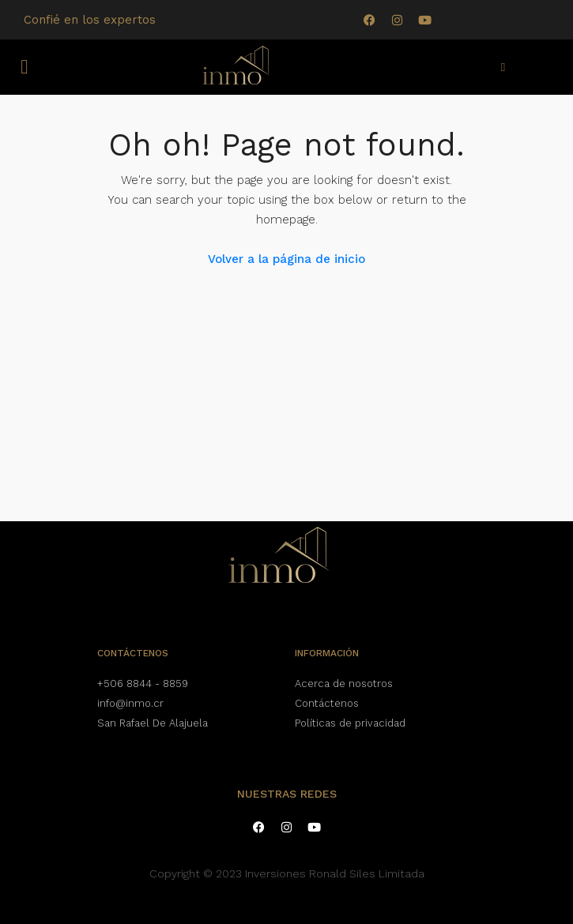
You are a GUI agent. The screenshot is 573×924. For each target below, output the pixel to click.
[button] (25, 67)
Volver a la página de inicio (286, 259)
